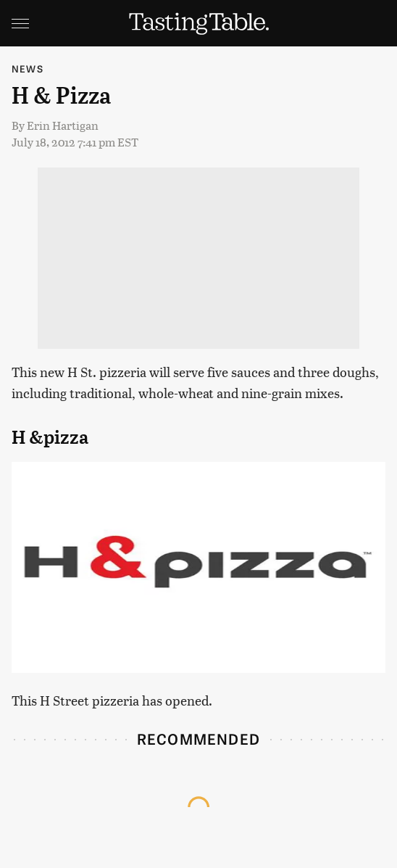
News (28, 69)
